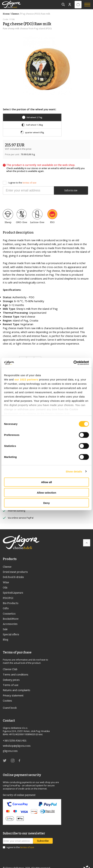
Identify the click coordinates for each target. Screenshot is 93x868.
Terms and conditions (16, 668)
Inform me (71, 183)
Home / (7, 14)
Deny (47, 503)
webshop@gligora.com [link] (17, 740)
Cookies (7, 695)
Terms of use (11, 679)
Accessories (10, 617)
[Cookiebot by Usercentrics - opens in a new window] (73, 363)
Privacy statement (14, 689)
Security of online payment (20, 789)
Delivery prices (11, 673)
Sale (5, 623)
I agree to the (20, 175)
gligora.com (10, 745)
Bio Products (11, 596)
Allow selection (46, 492)
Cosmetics (9, 607)
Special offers (11, 628)
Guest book (10, 702)
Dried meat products (16, 564)
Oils (5, 580)
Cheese (16, 14)
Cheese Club (10, 663)
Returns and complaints (17, 684)
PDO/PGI (8, 591)
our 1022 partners (26, 379)
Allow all (47, 482)
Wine (6, 575)
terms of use (30, 175)
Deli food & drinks (14, 570)
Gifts (6, 601)
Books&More (11, 612)
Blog (6, 633)
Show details (74, 471)
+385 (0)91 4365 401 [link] (15, 735)
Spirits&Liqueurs (13, 586)
